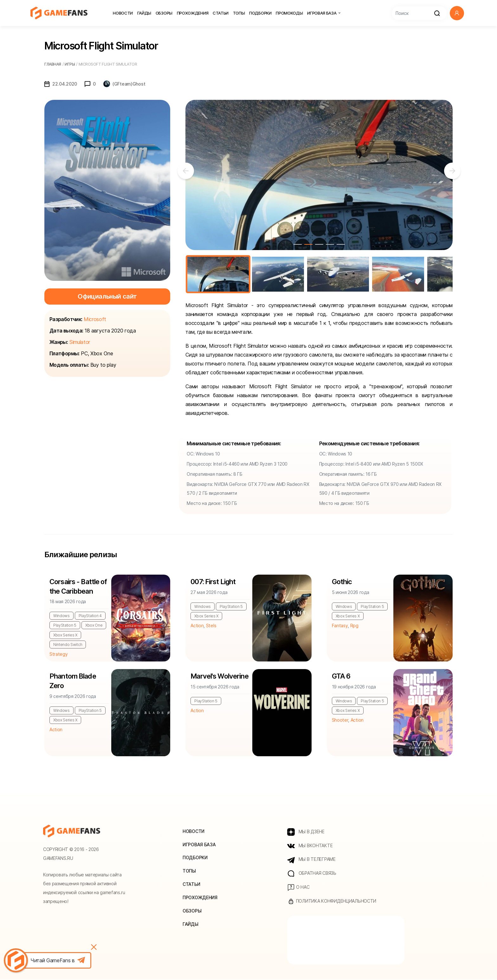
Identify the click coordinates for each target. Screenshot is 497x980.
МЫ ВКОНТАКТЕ (310, 846)
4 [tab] (330, 244)
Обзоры (164, 13)
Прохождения (193, 13)
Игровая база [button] (324, 13)
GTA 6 (341, 676)
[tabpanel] (319, 175)
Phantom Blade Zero (73, 681)
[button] (457, 13)
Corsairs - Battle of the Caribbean (78, 587)
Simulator (80, 342)
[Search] (419, 13)
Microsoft (95, 319)
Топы (239, 13)
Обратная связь (312, 874)
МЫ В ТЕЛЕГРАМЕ (311, 860)
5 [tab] (341, 244)
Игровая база (199, 845)
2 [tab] (308, 244)
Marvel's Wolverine (219, 676)
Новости (123, 13)
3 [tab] (319, 244)
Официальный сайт (107, 296)
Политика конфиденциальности (332, 902)
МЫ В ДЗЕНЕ (306, 832)
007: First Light (213, 582)
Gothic (342, 582)
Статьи (221, 13)
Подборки (260, 13)
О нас (298, 888)
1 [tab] (298, 244)
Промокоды (289, 13)
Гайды (144, 13)
